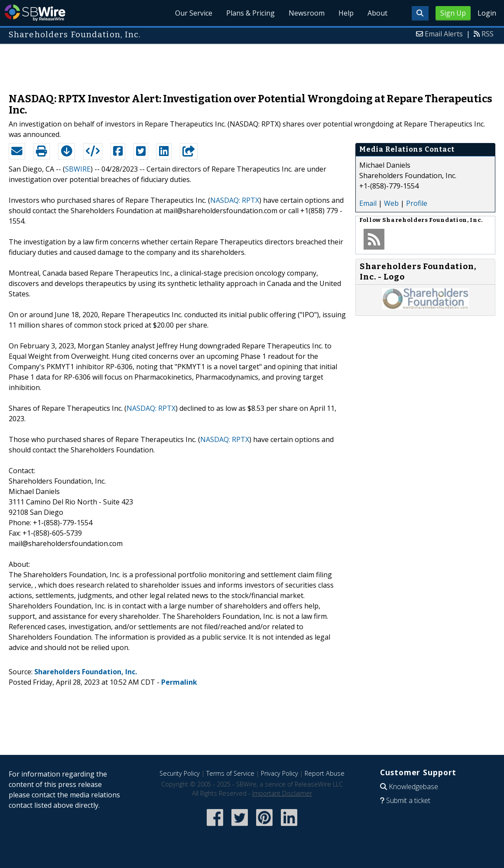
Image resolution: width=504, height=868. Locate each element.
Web (391, 203)
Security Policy (180, 773)
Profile (417, 203)
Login (487, 13)
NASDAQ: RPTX (235, 200)
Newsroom (307, 13)
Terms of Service (230, 773)
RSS (488, 34)
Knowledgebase (413, 787)
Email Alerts (444, 34)
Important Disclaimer (282, 793)
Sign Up (453, 13)
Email (368, 203)
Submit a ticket (408, 800)
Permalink (179, 682)
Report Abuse (325, 773)
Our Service (194, 13)
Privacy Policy (280, 773)
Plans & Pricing (250, 13)
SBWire (35, 13)
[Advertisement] (252, 64)
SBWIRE (78, 169)
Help (346, 13)
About (377, 13)
